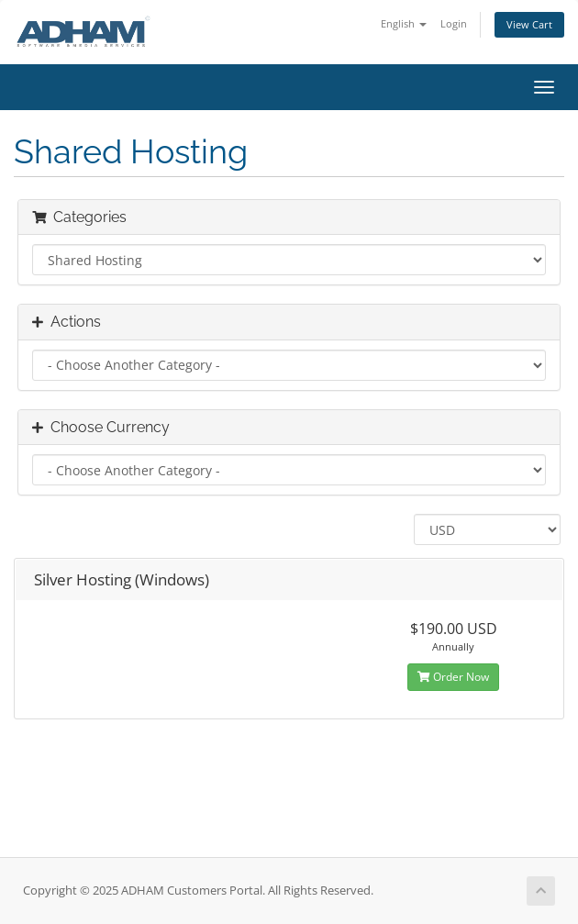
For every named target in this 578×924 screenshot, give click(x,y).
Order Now (453, 677)
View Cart (529, 24)
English (404, 23)
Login (454, 23)
